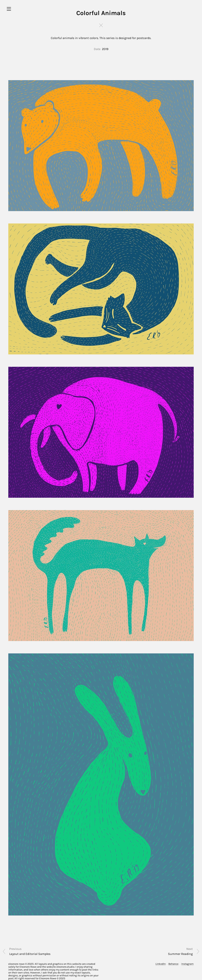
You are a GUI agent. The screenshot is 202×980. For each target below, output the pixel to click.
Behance (173, 964)
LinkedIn (161, 964)
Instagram (188, 964)
